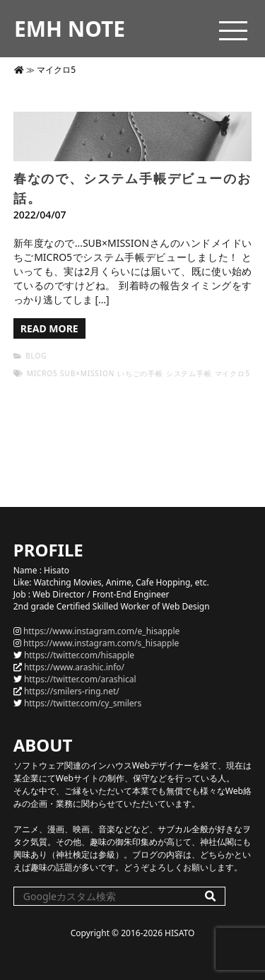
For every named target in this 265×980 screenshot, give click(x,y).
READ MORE (49, 328)
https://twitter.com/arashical (80, 679)
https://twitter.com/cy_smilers (83, 703)
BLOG (36, 356)
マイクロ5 (232, 373)
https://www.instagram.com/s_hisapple (101, 643)
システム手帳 (189, 373)
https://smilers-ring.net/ (72, 691)
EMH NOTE (70, 29)
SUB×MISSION (87, 373)
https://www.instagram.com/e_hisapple (101, 631)
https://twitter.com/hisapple (79, 655)
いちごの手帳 (140, 373)
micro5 (42, 373)
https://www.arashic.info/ (74, 667)
